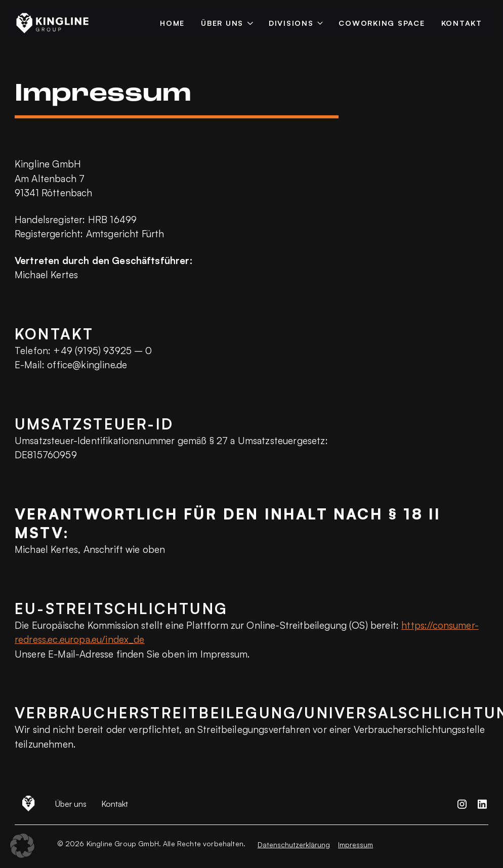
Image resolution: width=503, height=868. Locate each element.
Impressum (355, 844)
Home (172, 23)
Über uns (222, 23)
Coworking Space (382, 23)
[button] (22, 846)
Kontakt (462, 23)
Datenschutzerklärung (294, 844)
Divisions (291, 23)
